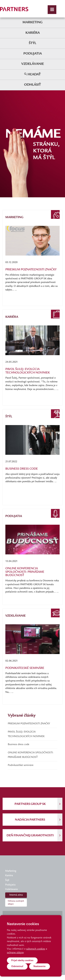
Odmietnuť (17, 966)
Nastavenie (40, 966)
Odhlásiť (32, 85)
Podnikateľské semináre (21, 765)
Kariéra (33, 33)
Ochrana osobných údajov (16, 903)
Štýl (32, 43)
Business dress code (19, 745)
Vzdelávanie (33, 64)
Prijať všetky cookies (22, 960)
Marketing (32, 22)
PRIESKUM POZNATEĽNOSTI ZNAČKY (29, 724)
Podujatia (33, 54)
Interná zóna (16, 895)
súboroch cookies (36, 949)
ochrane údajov (15, 953)
